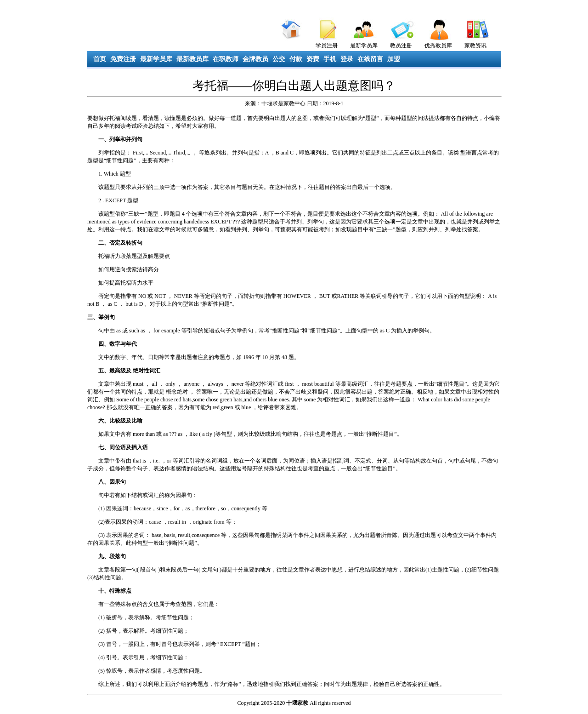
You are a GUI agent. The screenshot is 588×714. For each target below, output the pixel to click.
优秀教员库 (438, 46)
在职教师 (226, 59)
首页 (100, 59)
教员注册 (401, 46)
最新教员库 (192, 59)
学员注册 (327, 46)
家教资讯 (475, 46)
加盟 (394, 59)
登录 (347, 59)
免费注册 (123, 59)
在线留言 (370, 59)
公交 (279, 59)
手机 (330, 59)
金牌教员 (255, 59)
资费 (313, 59)
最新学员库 (364, 46)
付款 (296, 59)
